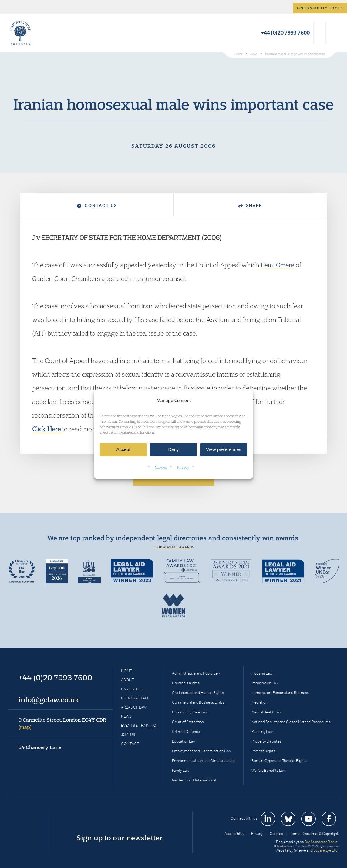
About (128, 680)
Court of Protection (188, 722)
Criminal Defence (186, 731)
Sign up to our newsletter (120, 838)
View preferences (224, 450)
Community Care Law (190, 712)
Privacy (183, 467)
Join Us (128, 735)
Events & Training (138, 725)
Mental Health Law (266, 712)
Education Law (184, 741)
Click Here (47, 429)
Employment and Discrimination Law (201, 751)
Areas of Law (134, 707)
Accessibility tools (320, 8)
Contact (130, 744)
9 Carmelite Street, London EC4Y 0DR (62, 723)
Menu (333, 33)
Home (126, 671)
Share (250, 205)
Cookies (161, 467)
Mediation (259, 702)
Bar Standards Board (321, 842)
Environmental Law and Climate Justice (204, 761)
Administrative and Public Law (196, 673)
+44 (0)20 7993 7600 (285, 33)
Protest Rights (263, 751)
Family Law (181, 770)
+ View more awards (174, 547)
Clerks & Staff (135, 698)
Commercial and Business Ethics (198, 702)
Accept (123, 450)
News (126, 716)
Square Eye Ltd (325, 850)
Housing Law (262, 673)
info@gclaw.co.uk (49, 699)
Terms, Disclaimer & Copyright (314, 834)
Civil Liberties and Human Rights (198, 693)
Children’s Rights (186, 683)
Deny (173, 450)
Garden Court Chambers (20, 33)
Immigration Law (265, 683)
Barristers (132, 689)
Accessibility (234, 834)
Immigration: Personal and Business (280, 693)
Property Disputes (266, 741)
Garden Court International (194, 780)
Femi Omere (278, 265)
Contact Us (97, 205)
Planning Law (262, 731)
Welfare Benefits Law (269, 770)
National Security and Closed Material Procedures (291, 722)
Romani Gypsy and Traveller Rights (279, 761)
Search (320, 33)
